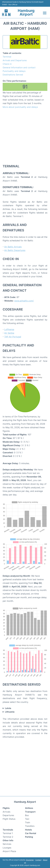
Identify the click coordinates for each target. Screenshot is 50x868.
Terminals (8, 830)
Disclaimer (30, 860)
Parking (29, 837)
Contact (38, 860)
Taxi (27, 819)
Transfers (30, 826)
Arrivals (6, 812)
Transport (30, 812)
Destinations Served (13, 75)
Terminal (7, 57)
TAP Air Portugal (13, 337)
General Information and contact (19, 67)
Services (7, 844)
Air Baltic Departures (15, 250)
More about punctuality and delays (20, 107)
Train (28, 822)
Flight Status (9, 819)
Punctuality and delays (14, 71)
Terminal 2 (8, 837)
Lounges (7, 848)
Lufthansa (9, 329)
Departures (8, 815)
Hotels (28, 830)
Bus (27, 815)
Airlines (29, 808)
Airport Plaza (9, 851)
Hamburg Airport (26, 12)
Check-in (7, 64)
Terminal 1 (8, 833)
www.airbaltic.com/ (24, 301)
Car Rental (31, 833)
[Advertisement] (25, 136)
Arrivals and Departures (15, 60)
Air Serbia (9, 333)
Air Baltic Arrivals (13, 247)
